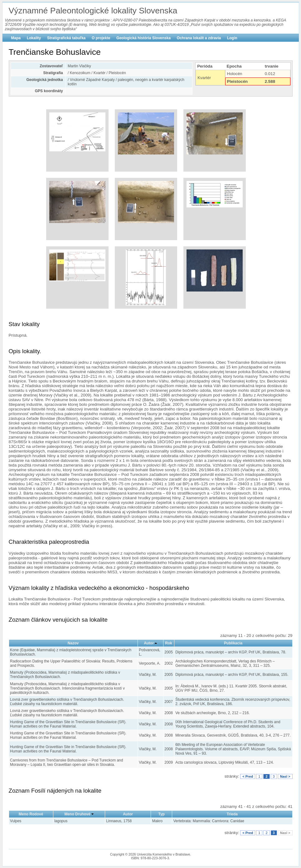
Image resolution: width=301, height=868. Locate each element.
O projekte (101, 38)
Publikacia (233, 643)
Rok (169, 643)
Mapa (16, 38)
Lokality (34, 38)
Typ (161, 814)
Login (232, 38)
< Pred (248, 776)
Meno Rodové (31, 814)
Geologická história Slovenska (143, 38)
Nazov (73, 643)
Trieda (232, 814)
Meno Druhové (77, 814)
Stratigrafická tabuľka (66, 38)
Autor (149, 643)
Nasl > (285, 776)
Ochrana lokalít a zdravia (199, 38)
